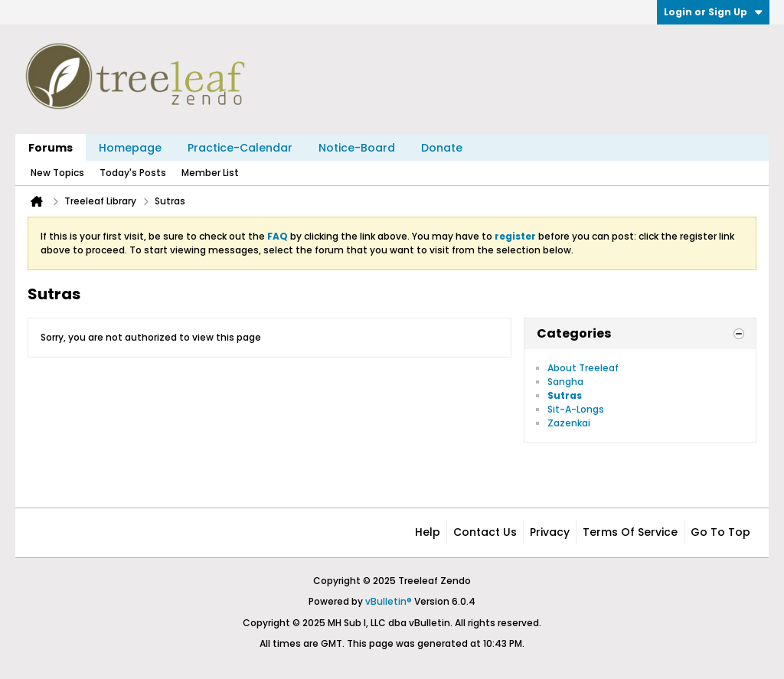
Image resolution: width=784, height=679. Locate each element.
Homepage (130, 148)
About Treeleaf (583, 368)
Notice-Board (357, 148)
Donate (442, 148)
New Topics (57, 173)
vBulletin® (389, 601)
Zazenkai (569, 423)
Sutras (565, 395)
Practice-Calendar (240, 148)
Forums (51, 148)
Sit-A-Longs (576, 409)
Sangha (565, 382)
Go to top (720, 532)
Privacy (550, 532)
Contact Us (485, 532)
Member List (210, 173)
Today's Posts (133, 173)
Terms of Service (630, 532)
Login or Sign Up (713, 12)
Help (428, 532)
